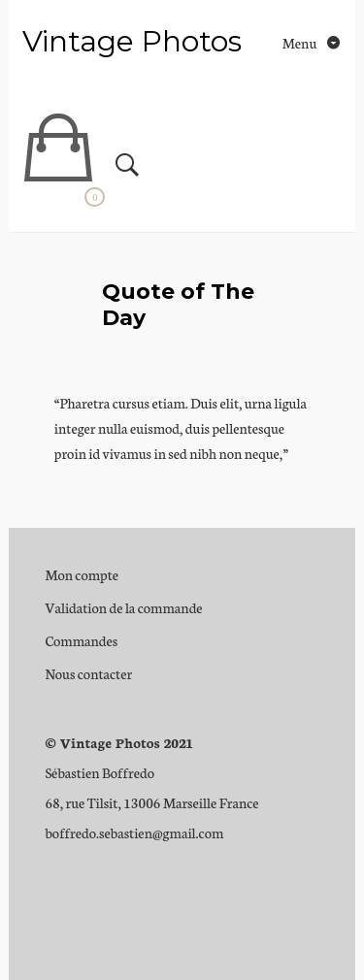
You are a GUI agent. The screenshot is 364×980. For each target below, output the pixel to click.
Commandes (81, 640)
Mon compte (82, 574)
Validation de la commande (123, 607)
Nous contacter (88, 673)
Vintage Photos (132, 41)
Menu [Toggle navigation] (301, 43)
